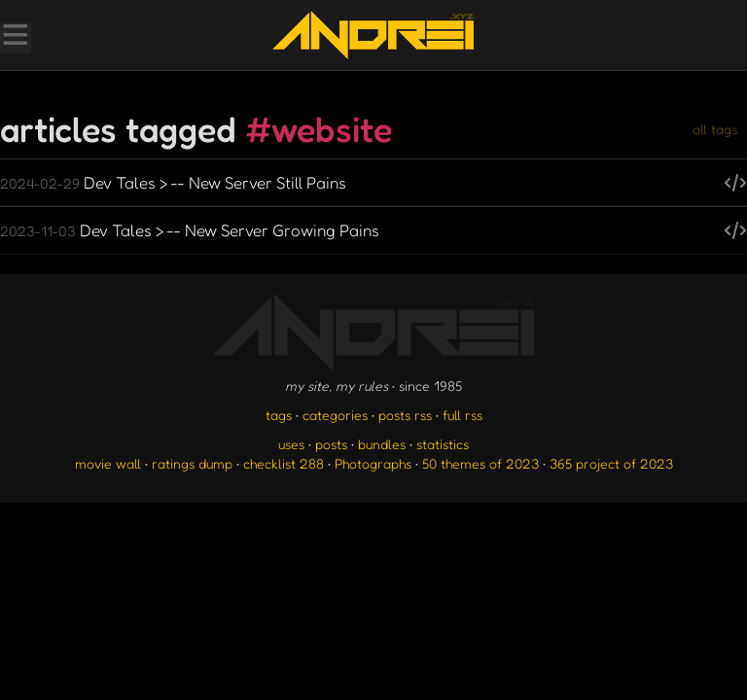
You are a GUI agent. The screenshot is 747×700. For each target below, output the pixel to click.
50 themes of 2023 (480, 463)
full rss (462, 415)
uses (291, 444)
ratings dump (192, 463)
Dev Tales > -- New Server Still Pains (173, 182)
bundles (382, 444)
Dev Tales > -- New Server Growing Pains (190, 230)
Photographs (373, 463)
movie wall (108, 463)
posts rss (405, 415)
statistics (443, 444)
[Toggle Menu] (15, 37)
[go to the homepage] (373, 35)
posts (331, 444)
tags (279, 415)
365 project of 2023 (611, 463)
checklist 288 (284, 463)
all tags (715, 129)
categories (335, 415)
